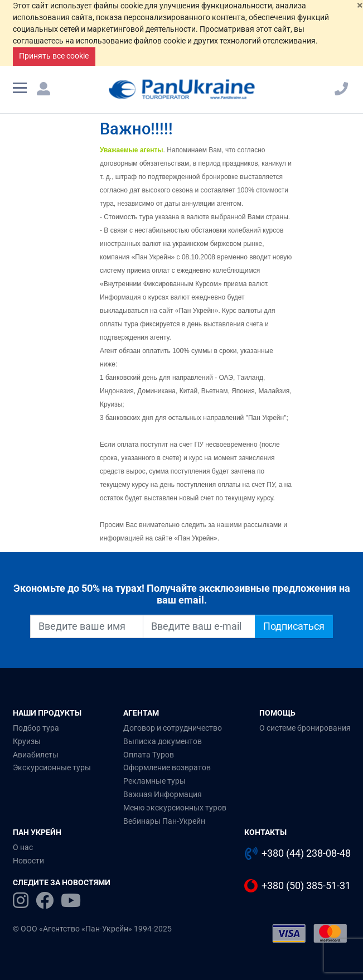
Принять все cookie (54, 56)
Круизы (27, 741)
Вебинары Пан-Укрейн (164, 821)
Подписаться (294, 626)
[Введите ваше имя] (87, 626)
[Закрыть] (360, 6)
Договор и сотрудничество (173, 728)
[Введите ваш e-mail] (199, 626)
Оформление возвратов (167, 767)
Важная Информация (163, 794)
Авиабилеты (36, 755)
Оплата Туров (149, 755)
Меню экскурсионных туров (175, 808)
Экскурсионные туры (52, 767)
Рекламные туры (154, 781)
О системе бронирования (305, 728)
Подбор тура (36, 728)
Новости (28, 861)
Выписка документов (163, 741)
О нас (23, 847)
